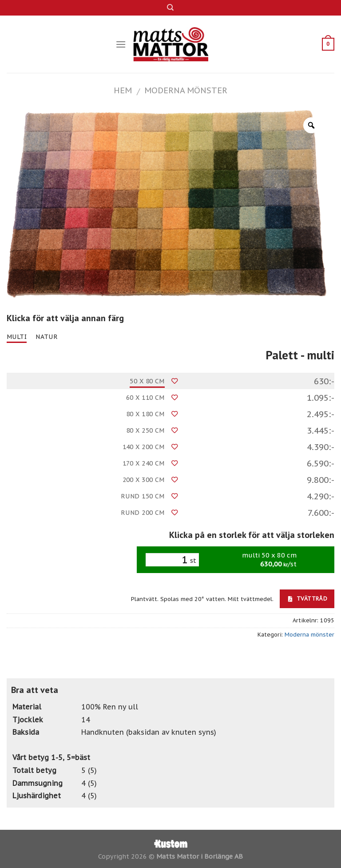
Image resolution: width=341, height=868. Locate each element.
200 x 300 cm (144, 480)
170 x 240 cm (144, 463)
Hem (123, 90)
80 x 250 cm (145, 430)
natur (47, 337)
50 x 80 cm (147, 381)
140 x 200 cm (144, 447)
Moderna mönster (186, 90)
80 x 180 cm (145, 414)
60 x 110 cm (145, 398)
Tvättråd (308, 598)
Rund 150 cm (143, 496)
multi (17, 337)
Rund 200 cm (143, 513)
